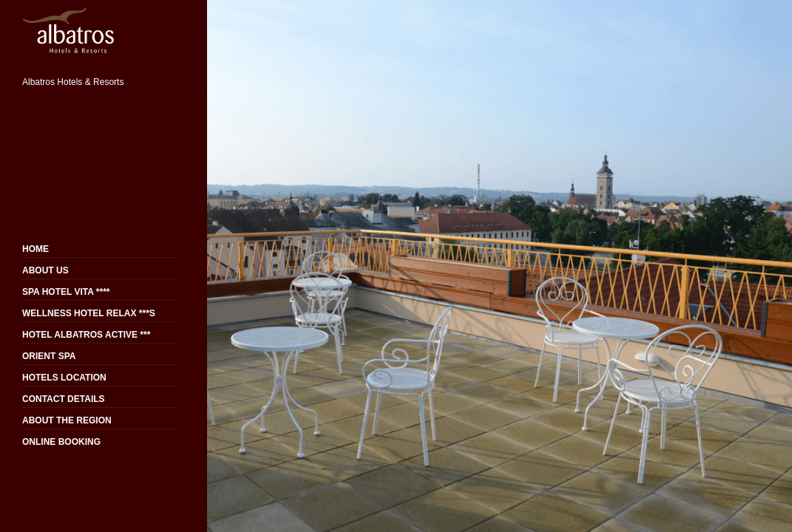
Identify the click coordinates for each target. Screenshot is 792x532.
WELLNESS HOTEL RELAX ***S (89, 313)
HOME (35, 249)
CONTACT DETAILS (64, 399)
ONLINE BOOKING (61, 442)
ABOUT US (45, 270)
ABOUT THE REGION (67, 420)
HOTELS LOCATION (64, 378)
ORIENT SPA (49, 356)
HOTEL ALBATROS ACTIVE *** (86, 335)
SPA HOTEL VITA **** (66, 292)
